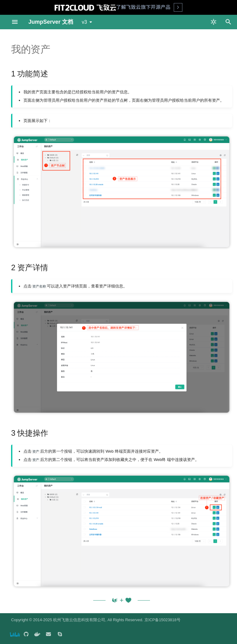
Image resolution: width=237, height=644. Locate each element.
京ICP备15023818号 (162, 620)
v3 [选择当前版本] (84, 22)
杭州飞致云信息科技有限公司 (79, 620)
